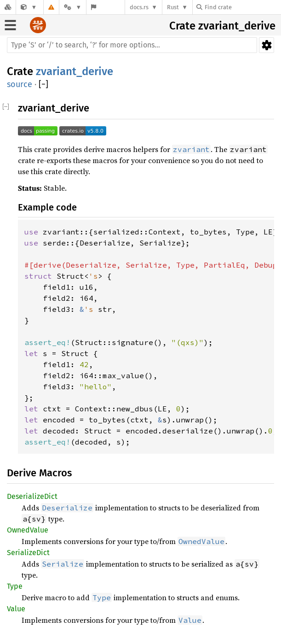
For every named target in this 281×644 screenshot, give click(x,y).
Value (16, 609)
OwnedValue (28, 530)
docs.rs (139, 7)
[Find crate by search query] (242, 7)
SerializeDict (28, 553)
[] (43, 85)
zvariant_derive (237, 26)
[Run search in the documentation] (132, 45)
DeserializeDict (32, 496)
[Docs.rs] (8, 7)
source (20, 84)
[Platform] (73, 7)
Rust (173, 7)
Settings (267, 45)
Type (15, 586)
